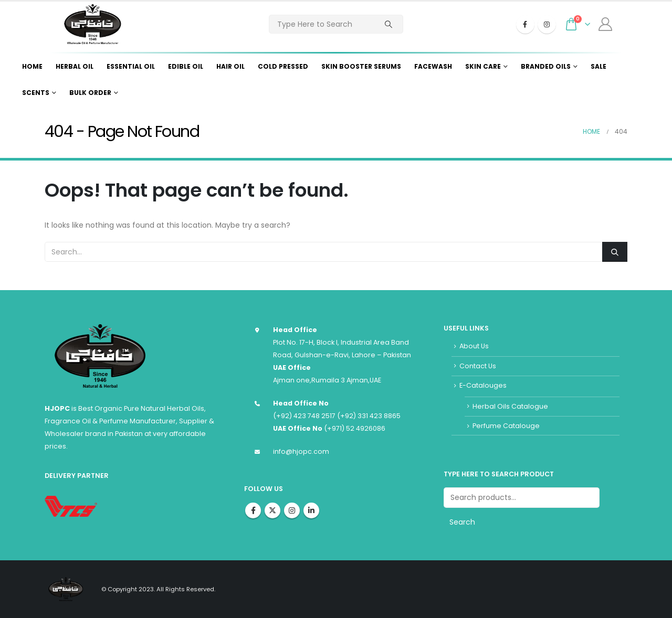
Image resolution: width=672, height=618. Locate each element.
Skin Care (483, 66)
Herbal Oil (75, 66)
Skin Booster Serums (361, 66)
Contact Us (478, 366)
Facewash (433, 66)
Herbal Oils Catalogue (510, 406)
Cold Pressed (283, 66)
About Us (474, 346)
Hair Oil (230, 66)
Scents (36, 93)
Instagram (292, 510)
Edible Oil (186, 66)
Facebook (253, 510)
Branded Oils (546, 66)
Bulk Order (90, 93)
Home (32, 66)
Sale (598, 66)
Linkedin (311, 510)
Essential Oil (131, 66)
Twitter (272, 510)
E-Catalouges (483, 385)
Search (462, 522)
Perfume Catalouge (506, 426)
